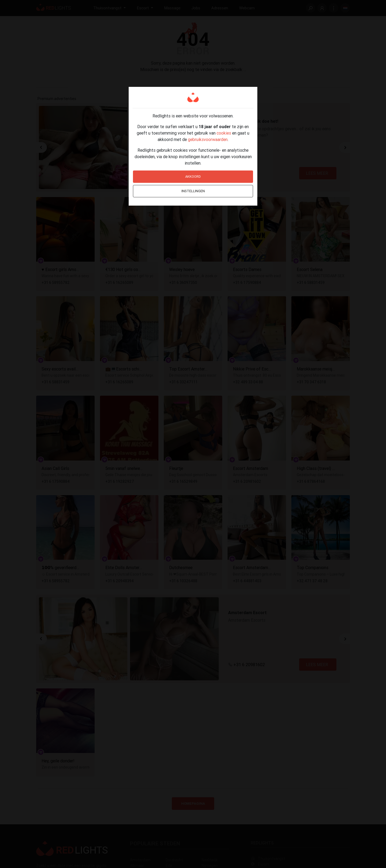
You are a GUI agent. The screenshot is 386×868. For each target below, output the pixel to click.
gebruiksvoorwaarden (208, 139)
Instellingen (193, 191)
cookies (224, 133)
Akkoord (193, 177)
